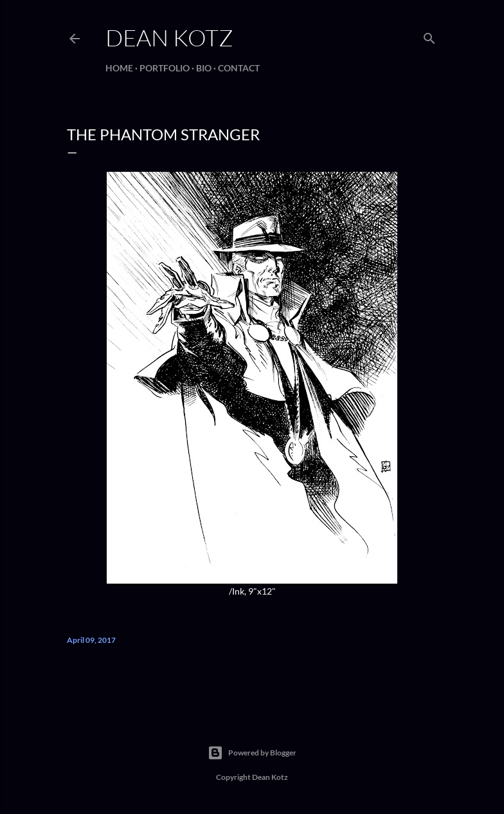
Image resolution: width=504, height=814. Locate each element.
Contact (239, 68)
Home (119, 68)
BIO (204, 68)
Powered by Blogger (252, 753)
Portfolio (165, 68)
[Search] (429, 36)
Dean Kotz (169, 37)
